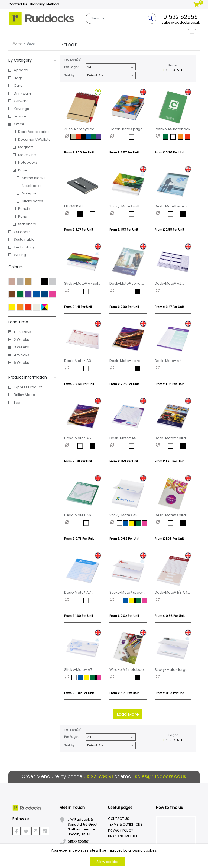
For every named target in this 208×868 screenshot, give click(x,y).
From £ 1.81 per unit (78, 461)
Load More (128, 714)
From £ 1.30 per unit (79, 616)
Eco (17, 403)
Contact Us (18, 4)
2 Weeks (21, 340)
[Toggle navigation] (104, 33)
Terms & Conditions (125, 824)
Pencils (24, 209)
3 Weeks (21, 347)
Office (19, 124)
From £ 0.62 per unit (124, 539)
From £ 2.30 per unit (124, 307)
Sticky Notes (32, 201)
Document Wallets (34, 139)
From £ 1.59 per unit (124, 461)
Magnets (26, 147)
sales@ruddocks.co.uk (181, 23)
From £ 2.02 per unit (124, 616)
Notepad (30, 193)
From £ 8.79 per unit (124, 693)
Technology (24, 247)
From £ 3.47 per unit (169, 307)
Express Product (28, 387)
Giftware (21, 101)
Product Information (32, 377)
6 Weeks (21, 363)
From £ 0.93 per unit (170, 693)
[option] (68, 137)
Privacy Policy (121, 830)
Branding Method (44, 4)
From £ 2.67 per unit (124, 152)
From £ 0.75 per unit (79, 539)
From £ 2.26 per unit (79, 152)
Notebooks (28, 162)
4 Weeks (22, 355)
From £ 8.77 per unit (79, 230)
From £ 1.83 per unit (124, 230)
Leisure (20, 116)
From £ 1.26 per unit (169, 461)
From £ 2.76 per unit (124, 384)
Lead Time (32, 322)
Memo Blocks (34, 178)
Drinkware (23, 93)
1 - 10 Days (22, 332)
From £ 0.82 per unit (79, 693)
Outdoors (22, 232)
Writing (20, 255)
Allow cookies (108, 862)
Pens (22, 216)
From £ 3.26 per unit (170, 152)
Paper (24, 170)
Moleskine (27, 155)
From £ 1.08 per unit (169, 384)
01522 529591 (181, 17)
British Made (25, 395)
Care (18, 85)
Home (17, 43)
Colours (32, 267)
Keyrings (21, 109)
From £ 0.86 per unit (170, 616)
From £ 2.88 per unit (169, 230)
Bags (18, 78)
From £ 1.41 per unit (78, 307)
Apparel (21, 70)
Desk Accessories (34, 132)
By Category (32, 60)
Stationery (27, 224)
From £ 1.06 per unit (169, 539)
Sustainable (24, 239)
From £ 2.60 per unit (79, 384)
